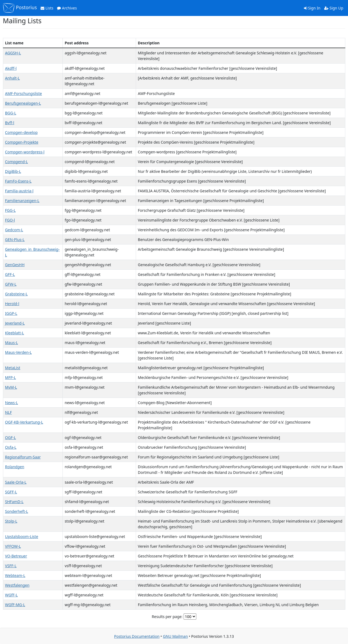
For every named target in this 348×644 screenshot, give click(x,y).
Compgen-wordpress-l (25, 152)
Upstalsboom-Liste (22, 536)
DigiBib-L (13, 171)
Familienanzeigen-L (22, 201)
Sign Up (334, 8)
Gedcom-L (14, 230)
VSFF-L (11, 566)
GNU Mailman (175, 636)
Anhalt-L (13, 78)
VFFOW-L (13, 546)
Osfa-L (11, 447)
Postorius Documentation (137, 636)
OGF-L (11, 437)
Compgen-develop (21, 132)
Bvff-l (10, 123)
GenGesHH (15, 265)
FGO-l (10, 220)
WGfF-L (11, 595)
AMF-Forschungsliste (24, 93)
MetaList (13, 368)
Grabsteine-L (16, 294)
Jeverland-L (15, 323)
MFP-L (11, 377)
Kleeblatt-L (15, 333)
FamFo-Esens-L (18, 181)
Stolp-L (11, 521)
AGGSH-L (13, 53)
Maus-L (12, 343)
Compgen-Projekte (22, 142)
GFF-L (10, 274)
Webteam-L (15, 575)
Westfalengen (17, 585)
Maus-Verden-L (19, 352)
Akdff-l (11, 68)
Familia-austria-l (19, 191)
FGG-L (11, 210)
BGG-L (11, 113)
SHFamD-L (14, 502)
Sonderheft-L (17, 511)
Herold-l (12, 304)
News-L (12, 403)
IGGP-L (11, 313)
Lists (47, 8)
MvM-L (11, 387)
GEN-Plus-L (15, 240)
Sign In (312, 8)
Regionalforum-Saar (23, 457)
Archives (67, 8)
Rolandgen (15, 467)
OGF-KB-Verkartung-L (24, 422)
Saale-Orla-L (16, 482)
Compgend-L (17, 162)
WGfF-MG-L (15, 605)
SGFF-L (11, 492)
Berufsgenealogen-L (23, 103)
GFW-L (11, 284)
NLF (9, 412)
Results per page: (167, 617)
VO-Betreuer (16, 556)
